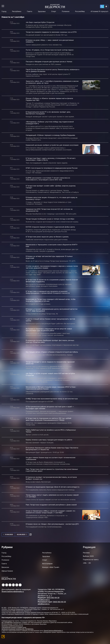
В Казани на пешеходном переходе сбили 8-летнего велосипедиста (53, 487)
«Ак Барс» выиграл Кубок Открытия (40, 22)
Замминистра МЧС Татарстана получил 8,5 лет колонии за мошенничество (49, 210)
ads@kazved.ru (44, 604)
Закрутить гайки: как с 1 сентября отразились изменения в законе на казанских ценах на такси (52, 82)
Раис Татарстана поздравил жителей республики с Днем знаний (51, 505)
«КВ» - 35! (87, 563)
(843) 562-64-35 (59, 602)
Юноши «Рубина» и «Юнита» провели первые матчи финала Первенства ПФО (49, 99)
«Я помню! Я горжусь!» (99, 11)
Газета (30, 11)
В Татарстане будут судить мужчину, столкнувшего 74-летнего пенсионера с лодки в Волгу (51, 159)
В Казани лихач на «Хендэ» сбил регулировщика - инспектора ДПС (52, 524)
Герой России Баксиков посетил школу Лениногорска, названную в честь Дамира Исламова (53, 70)
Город (4, 11)
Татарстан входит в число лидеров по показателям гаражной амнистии (50, 363)
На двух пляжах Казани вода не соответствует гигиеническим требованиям (51, 458)
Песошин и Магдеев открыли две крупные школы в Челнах (49, 62)
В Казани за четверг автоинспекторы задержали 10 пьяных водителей (49, 257)
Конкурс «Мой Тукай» (51, 567)
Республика (17, 11)
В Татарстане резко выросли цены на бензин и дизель (47, 237)
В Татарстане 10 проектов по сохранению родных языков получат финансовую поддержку (52, 281)
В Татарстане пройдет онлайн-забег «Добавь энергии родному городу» (51, 187)
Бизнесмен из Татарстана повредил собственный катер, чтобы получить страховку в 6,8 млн (51, 300)
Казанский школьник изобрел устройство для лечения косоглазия (52, 145)
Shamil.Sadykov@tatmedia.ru (13, 591)
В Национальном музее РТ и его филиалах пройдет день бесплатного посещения (48, 113)
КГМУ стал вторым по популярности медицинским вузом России (52, 168)
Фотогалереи (47, 564)
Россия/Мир (80, 11)
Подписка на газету (91, 560)
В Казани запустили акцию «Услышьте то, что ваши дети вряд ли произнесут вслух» (52, 198)
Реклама (86, 553)
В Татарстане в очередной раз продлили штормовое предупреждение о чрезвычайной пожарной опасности (48, 292)
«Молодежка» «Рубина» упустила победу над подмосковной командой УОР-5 (50, 123)
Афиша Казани (7, 571)
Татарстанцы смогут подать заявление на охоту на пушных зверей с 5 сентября (52, 496)
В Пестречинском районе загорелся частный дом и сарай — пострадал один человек (50, 407)
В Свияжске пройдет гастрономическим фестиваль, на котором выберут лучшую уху (51, 478)
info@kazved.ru (44, 600)
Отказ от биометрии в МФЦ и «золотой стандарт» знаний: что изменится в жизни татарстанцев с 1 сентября (50, 512)
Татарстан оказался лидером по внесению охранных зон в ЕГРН (51, 32)
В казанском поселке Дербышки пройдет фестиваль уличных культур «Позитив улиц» (50, 341)
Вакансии (5, 567)
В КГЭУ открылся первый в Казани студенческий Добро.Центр (50, 227)
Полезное (66, 11)
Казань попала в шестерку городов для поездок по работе (49, 440)
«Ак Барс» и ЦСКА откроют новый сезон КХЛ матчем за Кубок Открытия (50, 374)
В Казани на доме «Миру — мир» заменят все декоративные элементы (50, 41)
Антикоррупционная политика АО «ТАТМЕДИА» (18, 629)
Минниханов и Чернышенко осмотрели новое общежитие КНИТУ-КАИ (52, 246)
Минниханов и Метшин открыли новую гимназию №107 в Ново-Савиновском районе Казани (51, 388)
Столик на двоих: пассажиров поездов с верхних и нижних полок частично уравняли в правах (52, 267)
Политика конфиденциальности (12, 626)
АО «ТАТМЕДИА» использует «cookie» (14, 622)
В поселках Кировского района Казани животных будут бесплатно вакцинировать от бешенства (52, 449)
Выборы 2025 (88, 556)
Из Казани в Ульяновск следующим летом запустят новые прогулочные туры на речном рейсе (49, 330)
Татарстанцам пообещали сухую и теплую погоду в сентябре (50, 219)
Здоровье (42, 11)
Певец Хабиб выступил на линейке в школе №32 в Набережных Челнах (51, 431)
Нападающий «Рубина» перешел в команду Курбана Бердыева (50, 135)
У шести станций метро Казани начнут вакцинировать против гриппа (50, 320)
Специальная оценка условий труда (14, 627)
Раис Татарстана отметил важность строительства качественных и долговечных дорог (52, 470)
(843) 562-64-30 (53, 598)
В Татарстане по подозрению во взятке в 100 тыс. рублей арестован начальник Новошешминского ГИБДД (49, 419)
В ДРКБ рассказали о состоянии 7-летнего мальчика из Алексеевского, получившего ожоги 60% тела (48, 179)
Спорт (54, 11)
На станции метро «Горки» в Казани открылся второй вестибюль (52, 352)
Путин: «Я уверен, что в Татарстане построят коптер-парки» (50, 50)
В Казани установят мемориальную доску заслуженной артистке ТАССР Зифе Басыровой (52, 310)
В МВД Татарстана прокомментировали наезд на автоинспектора (52, 399)
